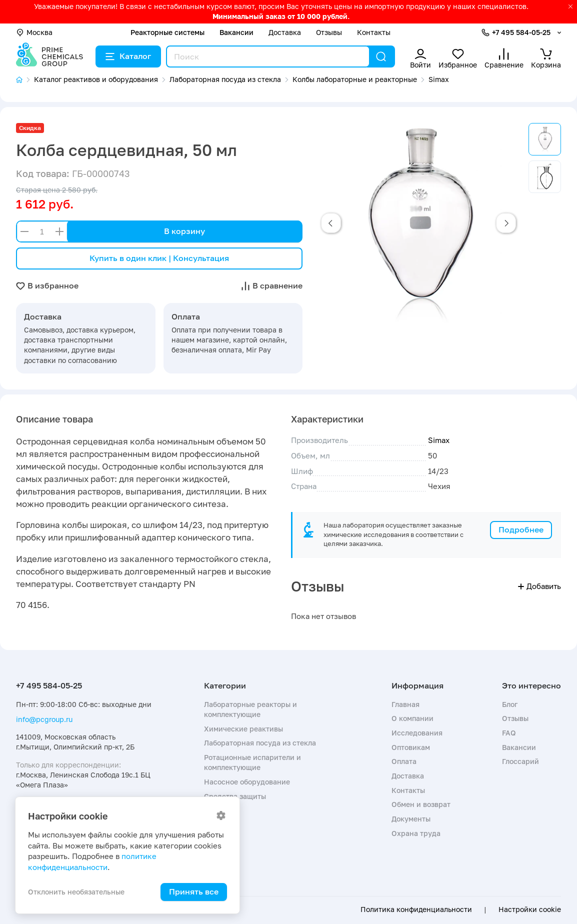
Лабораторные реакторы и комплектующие (250, 709)
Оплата (404, 761)
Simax (439, 440)
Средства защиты (235, 796)
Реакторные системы (167, 32)
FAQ (509, 733)
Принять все (194, 891)
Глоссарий (520, 761)
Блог (510, 704)
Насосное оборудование (247, 782)
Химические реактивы (243, 729)
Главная (405, 704)
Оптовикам (411, 747)
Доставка (285, 32)
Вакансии (236, 32)
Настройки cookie (530, 909)
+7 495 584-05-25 (521, 32)
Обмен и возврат (421, 804)
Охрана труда (416, 833)
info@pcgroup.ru (44, 719)
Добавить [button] (539, 586)
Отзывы (329, 32)
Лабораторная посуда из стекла (260, 743)
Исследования (417, 733)
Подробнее (521, 529)
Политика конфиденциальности (416, 909)
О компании (412, 718)
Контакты (374, 32)
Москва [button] (34, 32)
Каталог (128, 56)
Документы (411, 819)
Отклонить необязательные (76, 892)
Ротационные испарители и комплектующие (252, 762)
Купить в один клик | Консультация (159, 258)
